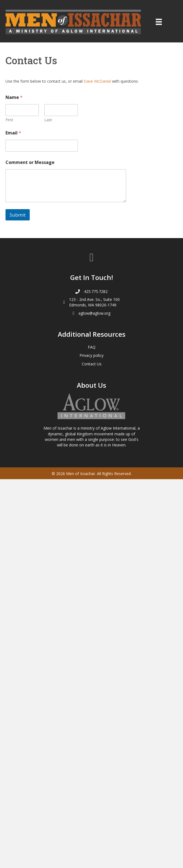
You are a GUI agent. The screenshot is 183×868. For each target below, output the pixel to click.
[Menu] (159, 22)
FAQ (92, 347)
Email (13, 133)
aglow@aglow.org (94, 313)
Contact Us (92, 364)
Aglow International (118, 428)
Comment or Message (30, 162)
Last (48, 120)
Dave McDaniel (97, 81)
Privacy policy (91, 355)
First (9, 120)
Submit (18, 215)
